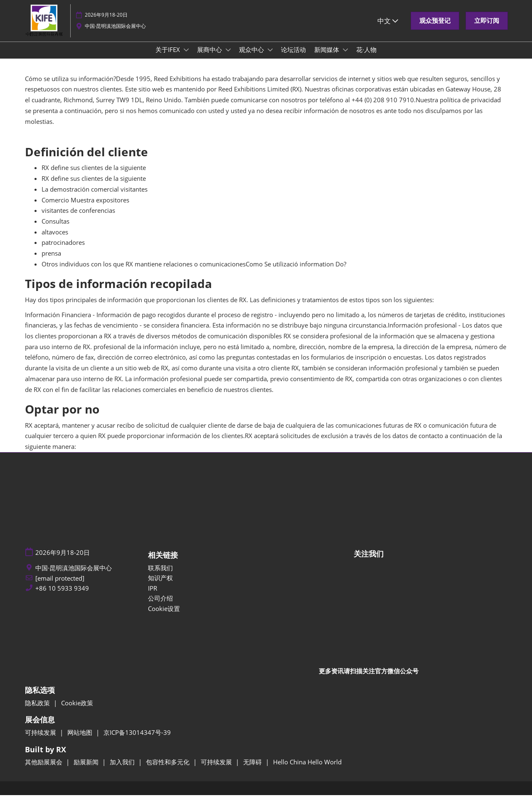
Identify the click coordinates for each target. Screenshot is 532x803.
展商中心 (210, 57)
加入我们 (123, 770)
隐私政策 (38, 711)
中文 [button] (388, 29)
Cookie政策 (77, 711)
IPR (153, 596)
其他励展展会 (44, 770)
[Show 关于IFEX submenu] (186, 58)
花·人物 (366, 57)
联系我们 (160, 576)
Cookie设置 (164, 616)
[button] (435, 29)
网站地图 (81, 740)
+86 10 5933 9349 (62, 596)
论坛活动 (293, 57)
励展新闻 (87, 770)
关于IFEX (169, 57)
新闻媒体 (328, 57)
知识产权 (160, 586)
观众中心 (252, 57)
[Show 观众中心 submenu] (270, 58)
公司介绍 (160, 606)
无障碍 (253, 770)
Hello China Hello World (307, 770)
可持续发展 (41, 740)
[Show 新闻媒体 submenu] (345, 58)
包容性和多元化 (169, 770)
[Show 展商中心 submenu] (228, 58)
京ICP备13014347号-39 (137, 740)
